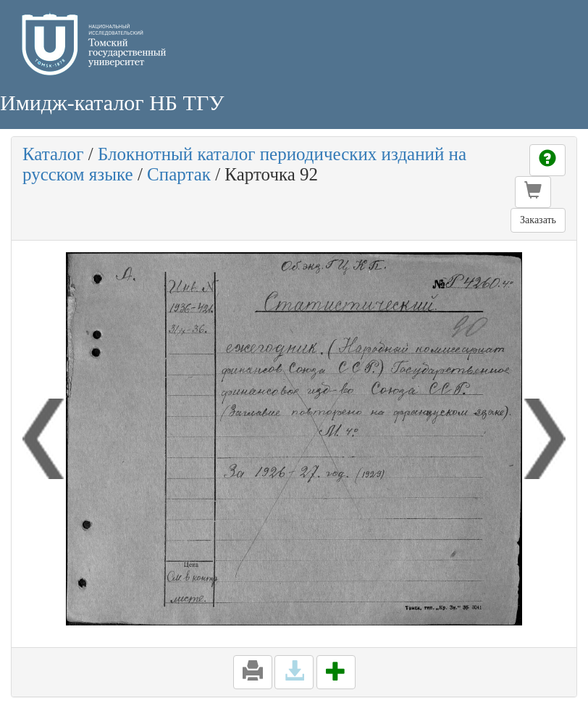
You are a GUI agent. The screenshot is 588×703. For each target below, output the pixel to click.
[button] (533, 192)
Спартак (179, 174)
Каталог (53, 154)
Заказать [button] (538, 220)
